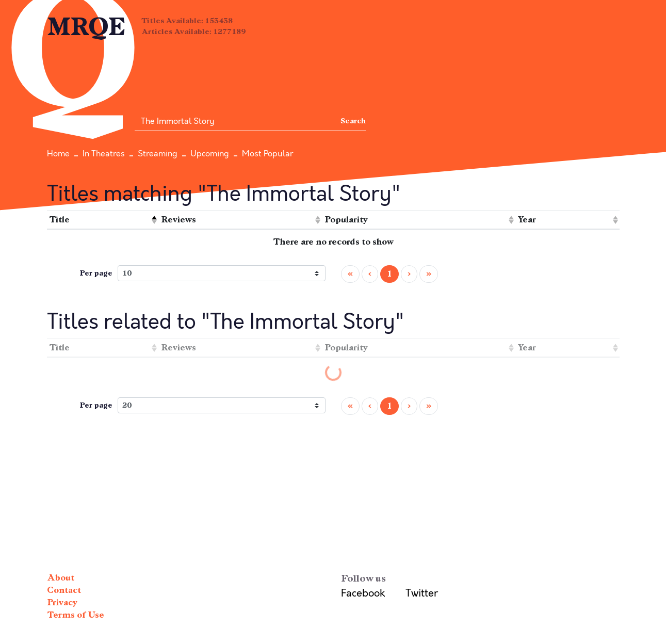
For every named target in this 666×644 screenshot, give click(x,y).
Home (58, 154)
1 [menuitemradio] (389, 274)
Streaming (158, 154)
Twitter (422, 593)
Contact (64, 590)
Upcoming (210, 154)
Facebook (363, 593)
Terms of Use (76, 615)
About (61, 578)
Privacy (62, 602)
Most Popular (267, 154)
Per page (96, 273)
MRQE (86, 27)
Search (353, 121)
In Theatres (104, 154)
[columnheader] (103, 220)
